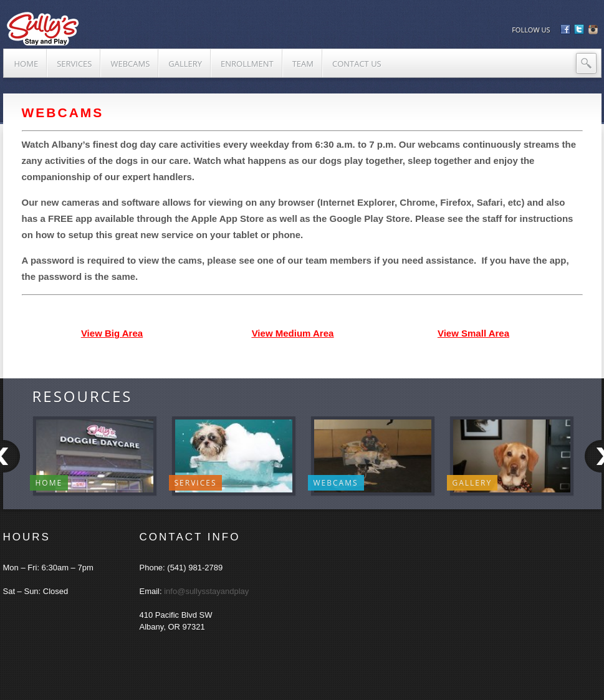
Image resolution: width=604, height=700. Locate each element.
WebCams (336, 483)
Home (49, 483)
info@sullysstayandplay (206, 591)
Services (196, 483)
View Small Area (473, 333)
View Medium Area (293, 333)
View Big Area (112, 333)
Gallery (472, 483)
